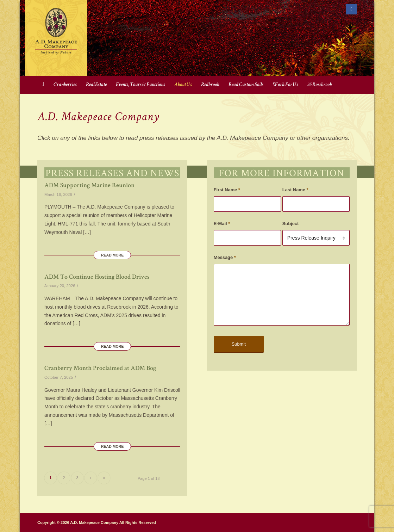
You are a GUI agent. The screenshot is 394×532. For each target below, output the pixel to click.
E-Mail (222, 224)
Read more (112, 255)
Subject (291, 224)
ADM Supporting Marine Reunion (89, 186)
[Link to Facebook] (351, 9)
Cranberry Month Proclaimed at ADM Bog (100, 369)
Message (225, 257)
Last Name (295, 190)
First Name (227, 190)
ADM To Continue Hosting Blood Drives (97, 277)
